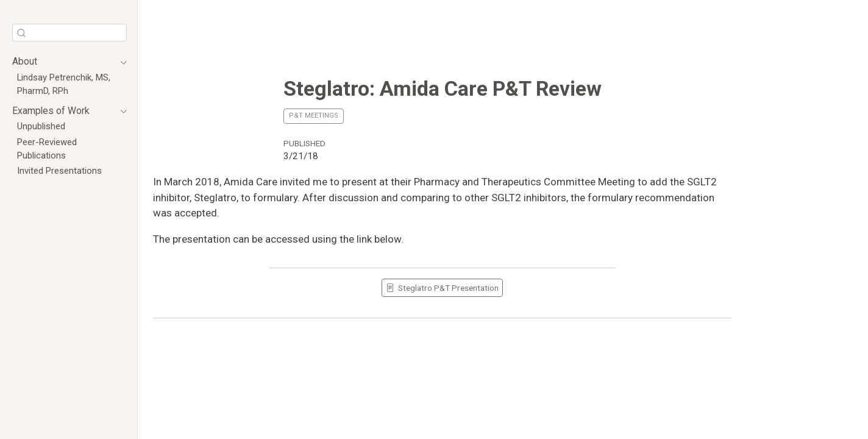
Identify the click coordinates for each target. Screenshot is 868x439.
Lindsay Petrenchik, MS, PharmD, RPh (64, 84)
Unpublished (41, 126)
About (25, 61)
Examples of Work (51, 111)
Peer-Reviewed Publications (47, 149)
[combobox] (69, 33)
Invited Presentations (59, 171)
